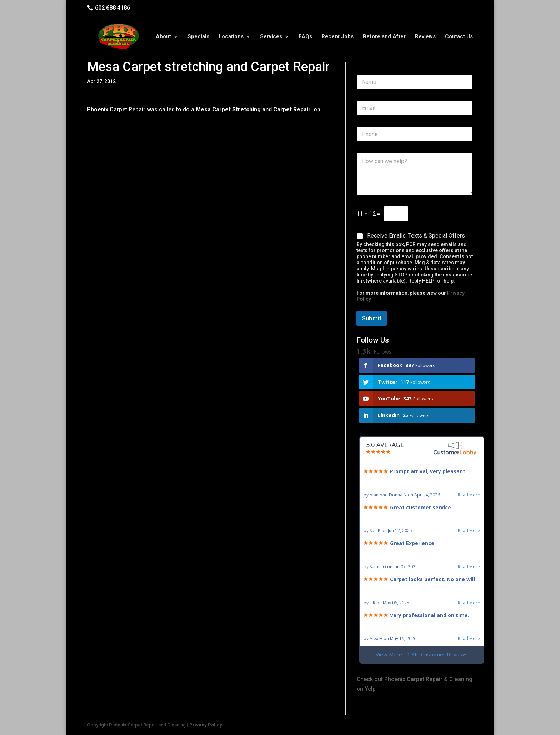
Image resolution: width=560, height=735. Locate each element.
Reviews (425, 37)
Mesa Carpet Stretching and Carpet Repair (253, 109)
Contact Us (459, 37)
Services (271, 37)
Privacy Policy (206, 725)
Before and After (384, 37)
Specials (198, 37)
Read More (469, 495)
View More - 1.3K (422, 654)
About (163, 37)
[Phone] (415, 134)
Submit (372, 318)
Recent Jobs (337, 37)
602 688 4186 (112, 8)
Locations (231, 37)
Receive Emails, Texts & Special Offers (416, 236)
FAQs (305, 37)
